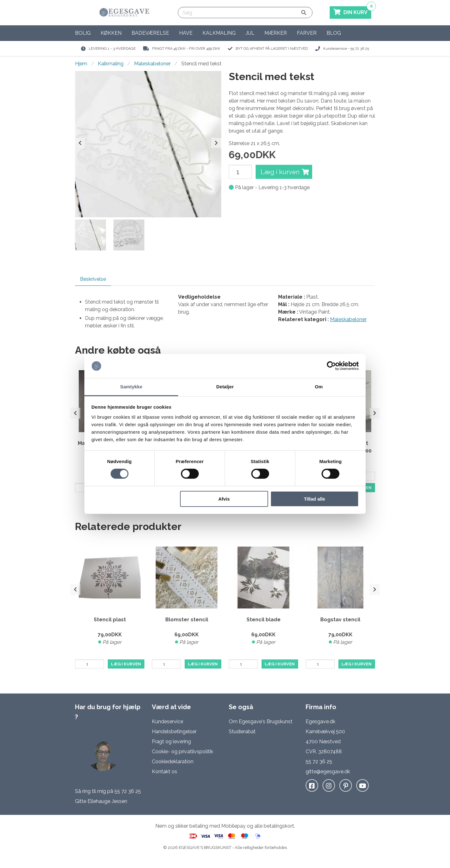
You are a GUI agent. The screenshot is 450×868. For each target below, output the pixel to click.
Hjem (81, 64)
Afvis (224, 499)
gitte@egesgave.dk (328, 772)
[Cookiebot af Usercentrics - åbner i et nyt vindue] (331, 366)
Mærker (276, 33)
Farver (307, 33)
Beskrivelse (93, 279)
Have (186, 33)
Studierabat (242, 732)
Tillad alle (314, 499)
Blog (334, 33)
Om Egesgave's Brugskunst (261, 722)
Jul (250, 33)
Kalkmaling (219, 33)
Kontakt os (165, 772)
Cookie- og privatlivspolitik (182, 752)
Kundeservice (167, 722)
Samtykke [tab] (131, 387)
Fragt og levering (171, 742)
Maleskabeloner (152, 64)
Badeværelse (150, 33)
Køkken (111, 33)
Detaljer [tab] (225, 387)
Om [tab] (319, 387)
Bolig (83, 33)
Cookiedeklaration (173, 762)
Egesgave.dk (320, 722)
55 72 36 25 (128, 791)
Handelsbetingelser (174, 732)
